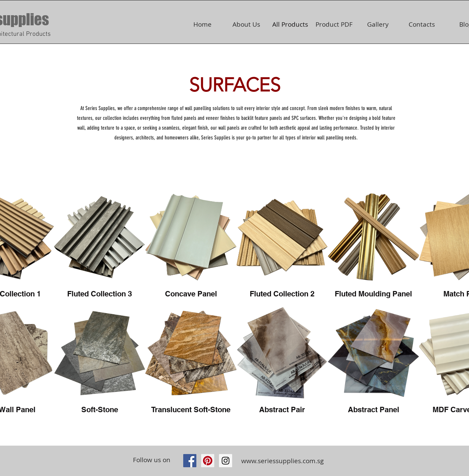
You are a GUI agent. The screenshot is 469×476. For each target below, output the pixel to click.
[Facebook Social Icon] (190, 461)
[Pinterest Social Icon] (208, 461)
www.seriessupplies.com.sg (282, 461)
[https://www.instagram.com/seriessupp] (226, 461)
